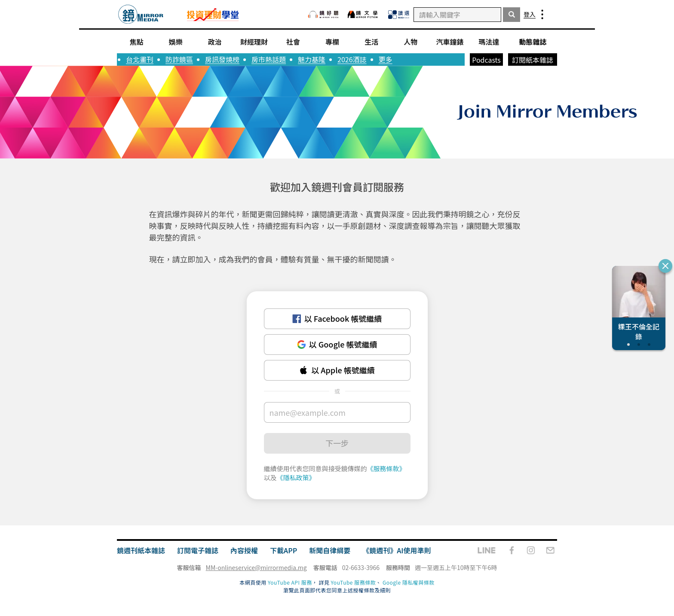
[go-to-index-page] (141, 14)
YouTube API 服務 (290, 582)
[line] (487, 550)
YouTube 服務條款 (354, 582)
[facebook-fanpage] (512, 550)
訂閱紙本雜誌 (533, 60)
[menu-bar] (542, 14)
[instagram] (531, 550)
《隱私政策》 (296, 477)
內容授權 (244, 550)
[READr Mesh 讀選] (399, 15)
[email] (550, 550)
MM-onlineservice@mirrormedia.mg (256, 567)
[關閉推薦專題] (665, 266)
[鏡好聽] (323, 14)
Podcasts (486, 60)
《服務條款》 (386, 468)
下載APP (283, 550)
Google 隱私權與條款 (409, 582)
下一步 (337, 443)
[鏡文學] (364, 14)
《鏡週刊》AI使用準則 (397, 550)
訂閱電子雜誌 (198, 550)
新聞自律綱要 (330, 550)
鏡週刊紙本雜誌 (141, 550)
